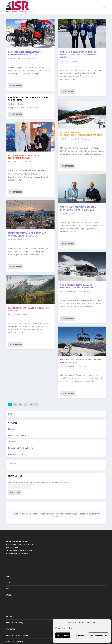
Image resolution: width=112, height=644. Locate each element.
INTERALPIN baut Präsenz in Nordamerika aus (24, 157)
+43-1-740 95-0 (12, 544)
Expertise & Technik (26, 162)
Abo (7, 585)
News (8, 572)
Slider (36, 58)
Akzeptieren (63, 635)
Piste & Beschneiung (25, 58)
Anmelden (15, 492)
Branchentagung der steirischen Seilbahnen (28, 99)
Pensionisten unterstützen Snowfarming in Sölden (25, 53)
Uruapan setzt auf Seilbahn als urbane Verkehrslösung (27, 234)
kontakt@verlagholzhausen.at (19, 547)
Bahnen (74, 291)
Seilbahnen (22, 240)
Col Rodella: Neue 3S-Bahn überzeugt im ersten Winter (77, 286)
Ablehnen (79, 635)
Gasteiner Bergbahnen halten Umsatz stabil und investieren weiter (78, 55)
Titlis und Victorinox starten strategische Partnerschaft (78, 208)
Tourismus (23, 314)
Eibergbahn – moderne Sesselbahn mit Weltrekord (81, 361)
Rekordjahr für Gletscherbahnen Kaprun (29, 309)
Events (20, 104)
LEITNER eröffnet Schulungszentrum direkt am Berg (81, 134)
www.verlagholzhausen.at (17, 550)
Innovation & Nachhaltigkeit (80, 139)
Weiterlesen (16, 86)
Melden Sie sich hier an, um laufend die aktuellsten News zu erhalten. (39, 482)
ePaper (9, 591)
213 (31, 404)
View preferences (98, 635)
